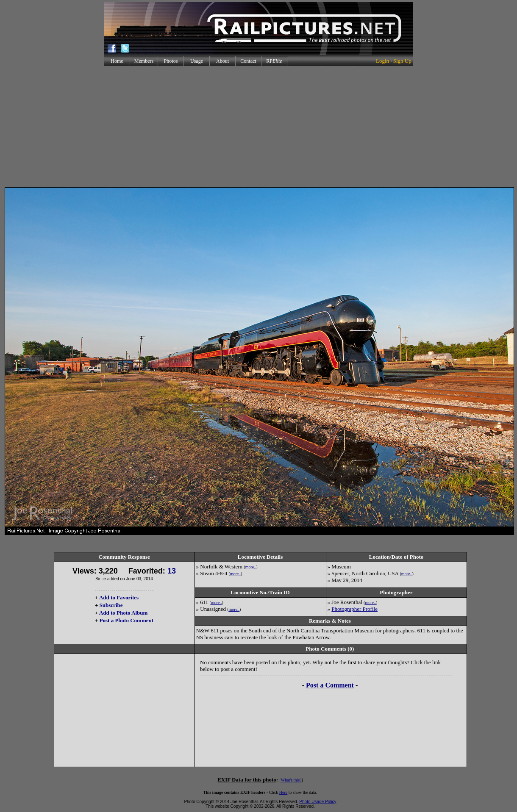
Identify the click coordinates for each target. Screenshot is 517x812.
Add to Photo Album (124, 613)
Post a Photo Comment (126, 620)
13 (172, 571)
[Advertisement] (259, 127)
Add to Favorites (119, 597)
